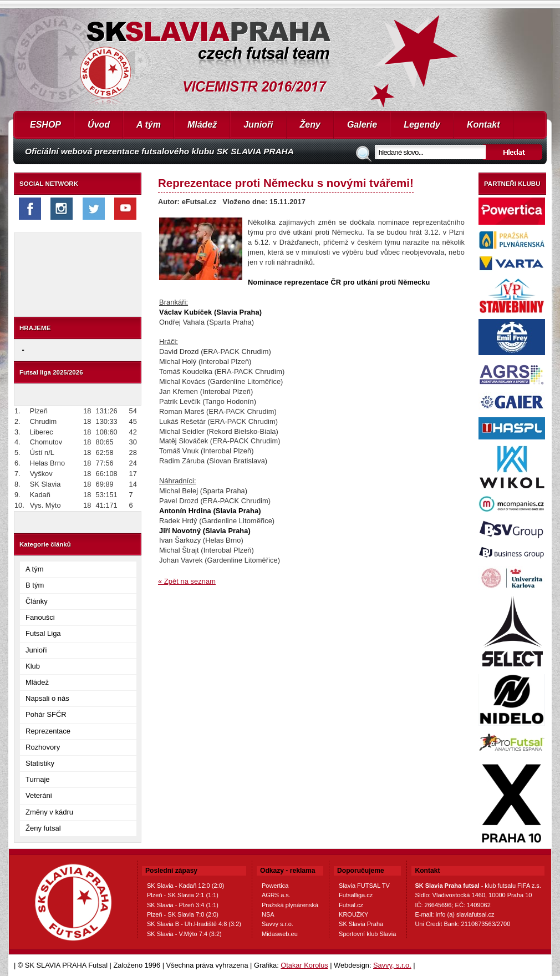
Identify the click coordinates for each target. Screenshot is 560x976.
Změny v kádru (49, 812)
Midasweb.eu (280, 934)
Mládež (202, 125)
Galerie (362, 125)
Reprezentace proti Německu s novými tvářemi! (286, 183)
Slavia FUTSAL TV (364, 886)
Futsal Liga (43, 633)
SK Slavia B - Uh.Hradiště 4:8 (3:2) (194, 924)
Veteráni (39, 795)
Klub (33, 666)
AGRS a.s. (276, 895)
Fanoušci (40, 617)
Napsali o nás (47, 698)
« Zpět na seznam (187, 581)
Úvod (99, 125)
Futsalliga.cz (356, 895)
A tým (149, 125)
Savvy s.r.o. (278, 924)
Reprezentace (48, 731)
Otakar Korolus (304, 965)
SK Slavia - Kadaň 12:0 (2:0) (185, 886)
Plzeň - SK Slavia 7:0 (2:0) (183, 914)
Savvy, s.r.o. (392, 965)
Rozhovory (43, 747)
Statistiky (40, 763)
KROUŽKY (353, 914)
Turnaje (38, 779)
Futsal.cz (351, 905)
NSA (268, 914)
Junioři (258, 125)
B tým (35, 585)
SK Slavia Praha (361, 924)
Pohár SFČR (46, 714)
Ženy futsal (43, 828)
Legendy (422, 125)
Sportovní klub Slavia (367, 934)
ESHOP (45, 125)
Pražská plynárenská (290, 905)
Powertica (275, 886)
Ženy (310, 125)
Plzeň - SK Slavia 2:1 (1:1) (183, 895)
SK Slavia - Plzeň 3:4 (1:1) (183, 905)
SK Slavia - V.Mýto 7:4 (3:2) (184, 934)
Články (37, 601)
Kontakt (483, 125)
